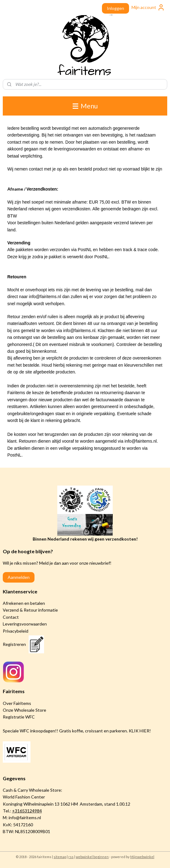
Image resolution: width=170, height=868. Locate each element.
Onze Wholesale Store (24, 710)
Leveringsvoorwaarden (25, 624)
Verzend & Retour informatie (30, 610)
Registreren (14, 644)
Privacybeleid (16, 631)
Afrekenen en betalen (24, 603)
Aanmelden (19, 577)
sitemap (60, 857)
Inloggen (115, 8)
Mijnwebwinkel (142, 857)
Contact (11, 617)
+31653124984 (27, 811)
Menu (85, 106)
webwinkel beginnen (92, 857)
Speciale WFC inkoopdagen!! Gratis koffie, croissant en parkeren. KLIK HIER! (77, 731)
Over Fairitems (17, 703)
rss (71, 857)
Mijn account (148, 7)
